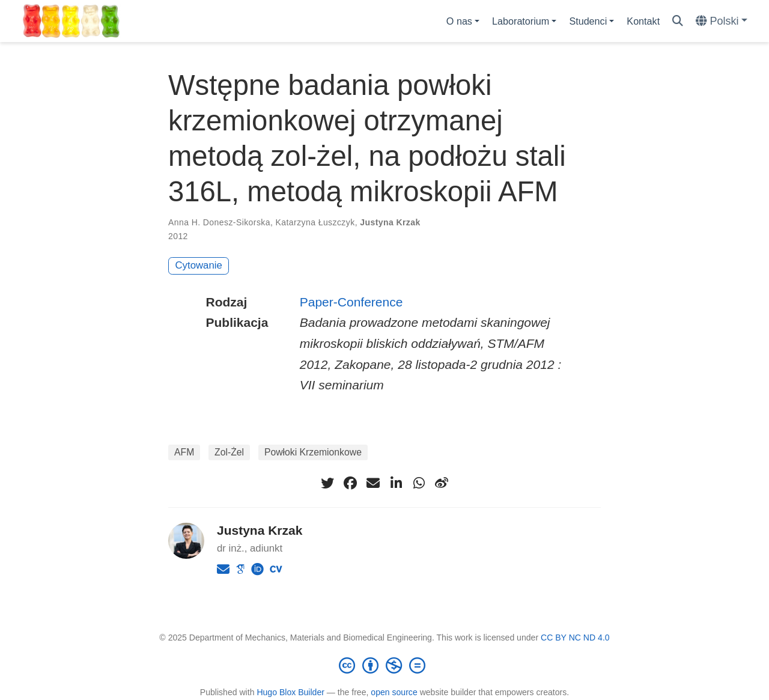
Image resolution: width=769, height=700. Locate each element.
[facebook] (350, 483)
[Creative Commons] (384, 665)
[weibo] (442, 483)
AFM (184, 452)
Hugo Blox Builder (290, 692)
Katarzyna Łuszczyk (315, 222)
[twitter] (327, 483)
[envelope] (373, 483)
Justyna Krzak (390, 222)
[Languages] (722, 21)
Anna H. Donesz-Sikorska (219, 222)
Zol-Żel (229, 452)
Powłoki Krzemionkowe (313, 452)
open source (394, 692)
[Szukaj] (678, 21)
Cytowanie (199, 265)
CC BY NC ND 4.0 (575, 638)
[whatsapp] (419, 483)
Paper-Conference (351, 302)
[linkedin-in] (396, 483)
